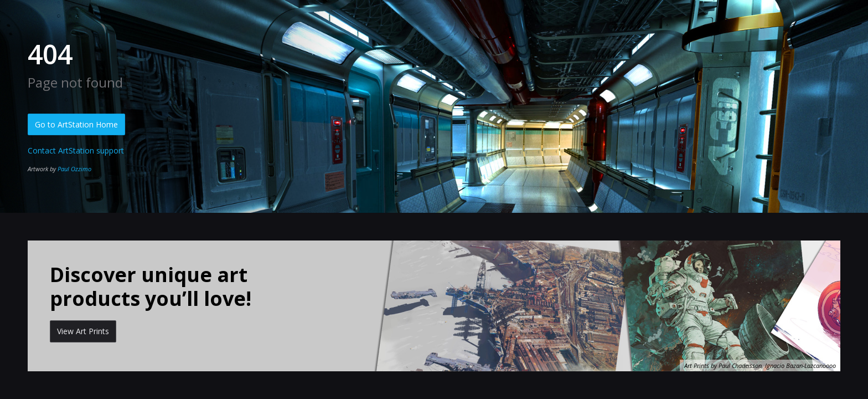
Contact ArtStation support (76, 150)
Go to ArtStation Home (76, 124)
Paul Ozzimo (74, 169)
